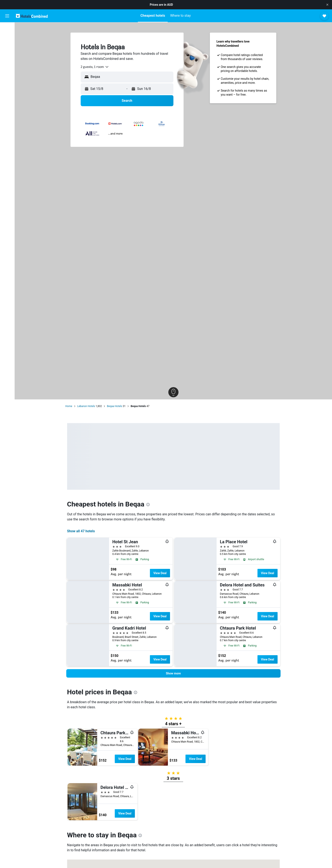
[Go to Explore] (7, 64)
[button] (327, 5)
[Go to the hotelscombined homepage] (32, 16)
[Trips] (7, 76)
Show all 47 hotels (81, 531)
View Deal (160, 573)
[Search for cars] (7, 47)
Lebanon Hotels (86, 406)
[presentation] (148, 505)
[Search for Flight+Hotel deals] (7, 55)
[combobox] (95, 67)
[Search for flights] (7, 29)
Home (69, 406)
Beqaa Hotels (115, 406)
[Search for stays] (7, 38)
